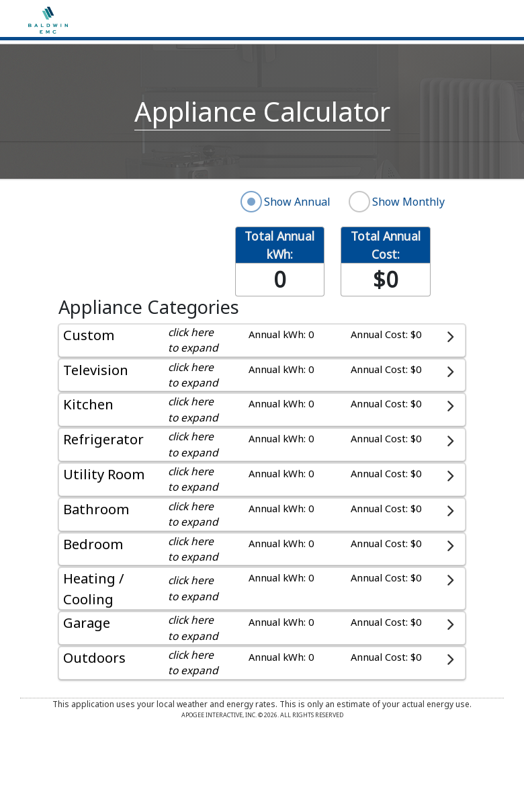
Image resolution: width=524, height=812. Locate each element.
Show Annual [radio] (297, 202)
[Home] (48, 19)
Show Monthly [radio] (408, 202)
